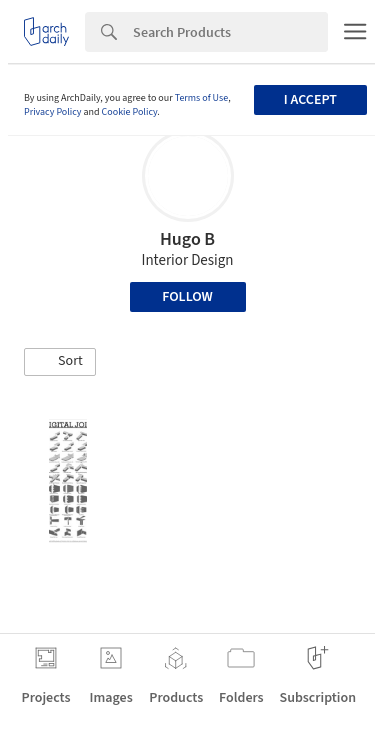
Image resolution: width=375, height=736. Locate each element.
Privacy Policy (53, 112)
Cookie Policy (130, 112)
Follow (187, 297)
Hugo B (187, 239)
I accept (310, 100)
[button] (60, 362)
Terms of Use (202, 98)
